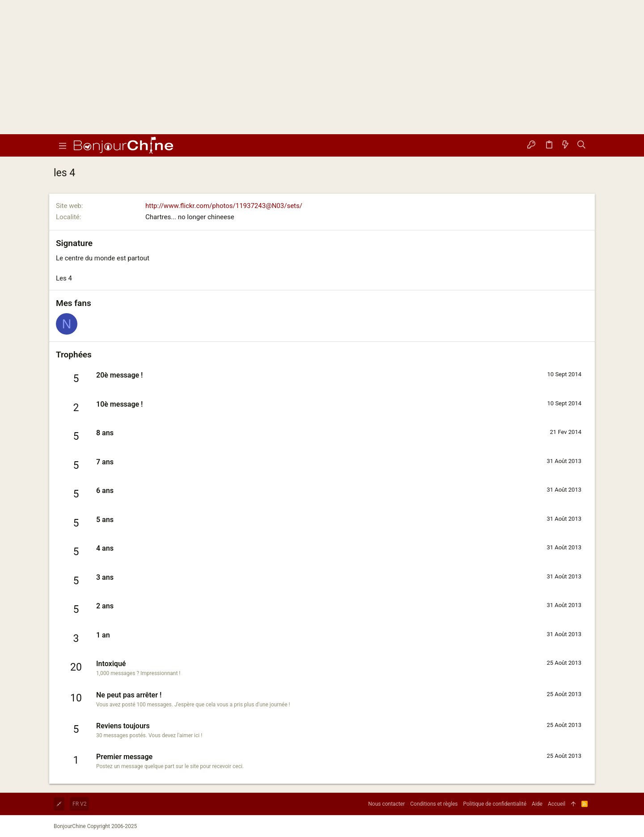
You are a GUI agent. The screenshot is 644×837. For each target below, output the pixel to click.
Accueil (557, 804)
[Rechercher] (582, 145)
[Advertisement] (322, 67)
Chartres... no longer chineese (190, 217)
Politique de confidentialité (495, 804)
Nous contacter (386, 804)
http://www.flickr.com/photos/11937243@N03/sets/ (224, 206)
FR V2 (79, 804)
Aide (537, 804)
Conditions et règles (434, 804)
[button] (63, 145)
